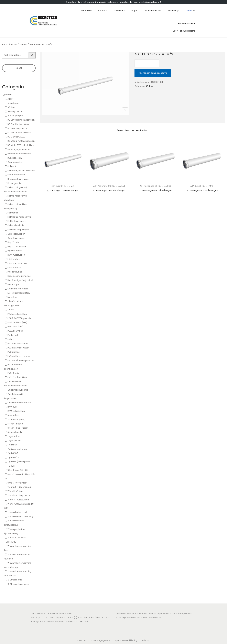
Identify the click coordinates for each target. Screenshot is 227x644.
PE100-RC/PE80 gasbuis (19, 318)
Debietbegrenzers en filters (21, 170)
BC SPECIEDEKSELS (16, 137)
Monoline (12, 297)
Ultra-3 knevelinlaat (17, 483)
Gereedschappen (16, 234)
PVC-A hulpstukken (17, 377)
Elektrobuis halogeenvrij (19, 217)
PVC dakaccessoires (18, 344)
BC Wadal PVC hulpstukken (21, 141)
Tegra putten (14, 441)
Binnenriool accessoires (19, 154)
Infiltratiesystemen (17, 263)
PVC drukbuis (14, 352)
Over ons (82, 640)
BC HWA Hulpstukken (18, 128)
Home (5, 45)
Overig (11, 310)
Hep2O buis (13, 242)
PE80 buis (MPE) (15, 327)
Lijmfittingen (14, 285)
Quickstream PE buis (18, 390)
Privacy (146, 640)
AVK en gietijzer (15, 116)
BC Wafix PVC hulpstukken (21, 145)
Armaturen (13, 103)
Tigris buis (12, 445)
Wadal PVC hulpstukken (19, 496)
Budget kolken (15, 158)
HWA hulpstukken (16, 255)
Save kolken (13, 415)
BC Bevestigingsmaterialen (21, 120)
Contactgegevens (101, 640)
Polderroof (13, 335)
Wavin (14, 45)
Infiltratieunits (14, 268)
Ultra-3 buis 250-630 (18, 470)
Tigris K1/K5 (13, 453)
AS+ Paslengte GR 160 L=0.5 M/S (155, 186)
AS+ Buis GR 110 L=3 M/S (63, 186)
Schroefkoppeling (16, 420)
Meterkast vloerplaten (19, 293)
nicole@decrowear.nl (128, 618)
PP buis (11, 339)
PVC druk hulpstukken (18, 348)
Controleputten (15, 162)
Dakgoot (12, 166)
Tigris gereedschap (17, 449)
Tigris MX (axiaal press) (19, 462)
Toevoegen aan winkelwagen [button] (63, 190)
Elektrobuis (13, 213)
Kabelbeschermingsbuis (20, 276)
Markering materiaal (18, 289)
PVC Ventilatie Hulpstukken (21, 360)
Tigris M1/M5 (14, 457)
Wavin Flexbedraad (17, 512)
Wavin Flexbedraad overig (20, 517)
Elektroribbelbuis (16, 225)
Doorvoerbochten (17, 175)
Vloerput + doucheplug (19, 487)
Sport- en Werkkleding (126, 640)
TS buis (11, 466)
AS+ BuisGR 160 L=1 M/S (202, 186)
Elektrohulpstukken (17, 221)
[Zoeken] (32, 55)
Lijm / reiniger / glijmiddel (20, 280)
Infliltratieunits (15, 272)
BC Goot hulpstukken (18, 124)
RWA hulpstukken (16, 411)
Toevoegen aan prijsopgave (153, 73)
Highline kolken (15, 251)
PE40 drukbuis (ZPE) (17, 322)
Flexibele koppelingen (18, 230)
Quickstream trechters (19, 403)
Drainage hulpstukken (18, 179)
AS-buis (23, 45)
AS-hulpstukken (15, 111)
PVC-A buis (13, 373)
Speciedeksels (15, 432)
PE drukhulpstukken (17, 314)
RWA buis (12, 407)
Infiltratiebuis (14, 259)
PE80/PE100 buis (15, 331)
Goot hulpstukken (16, 238)
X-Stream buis (15, 580)
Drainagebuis (14, 183)
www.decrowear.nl (152, 618)
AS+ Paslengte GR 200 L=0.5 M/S (109, 186)
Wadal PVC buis (15, 491)
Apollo (11, 99)
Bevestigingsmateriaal (19, 149)
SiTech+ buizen (15, 424)
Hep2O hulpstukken (17, 246)
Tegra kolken (14, 436)
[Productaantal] (147, 63)
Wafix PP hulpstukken (18, 500)
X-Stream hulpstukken (19, 584)
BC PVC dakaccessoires (19, 133)
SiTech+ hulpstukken (18, 428)
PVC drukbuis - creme (19, 356)
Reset (19, 68)
